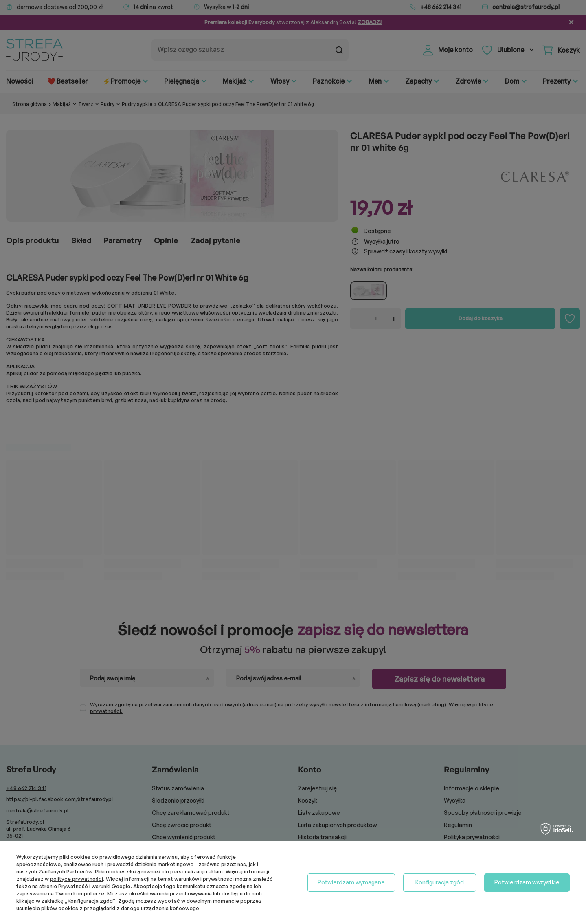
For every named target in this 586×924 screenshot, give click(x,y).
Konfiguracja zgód (440, 882)
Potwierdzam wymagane (351, 882)
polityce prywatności (77, 879)
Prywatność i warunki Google (94, 886)
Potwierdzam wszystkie (527, 882)
